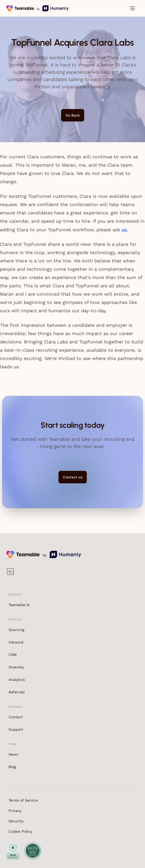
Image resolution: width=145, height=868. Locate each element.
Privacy (15, 811)
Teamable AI (19, 605)
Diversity (16, 667)
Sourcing (16, 630)
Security (16, 821)
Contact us (73, 477)
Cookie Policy (20, 831)
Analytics (17, 680)
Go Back (73, 115)
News (13, 754)
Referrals (17, 692)
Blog (12, 767)
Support (16, 729)
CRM (13, 655)
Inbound (16, 642)
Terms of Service (23, 800)
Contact (16, 717)
